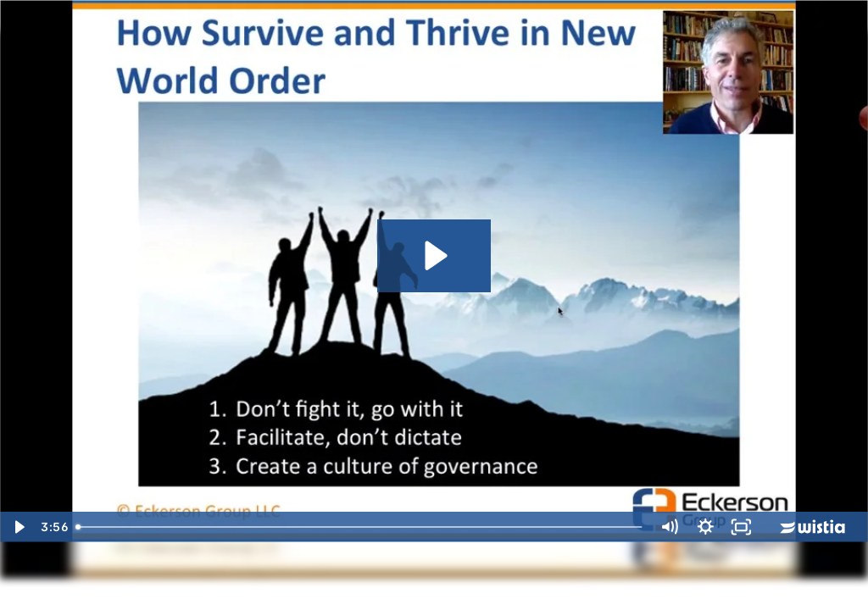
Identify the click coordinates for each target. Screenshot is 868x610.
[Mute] (669, 527)
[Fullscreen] (741, 527)
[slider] (360, 527)
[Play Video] (18, 527)
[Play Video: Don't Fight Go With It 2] (434, 255)
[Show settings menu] (706, 527)
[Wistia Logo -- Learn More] (814, 527)
